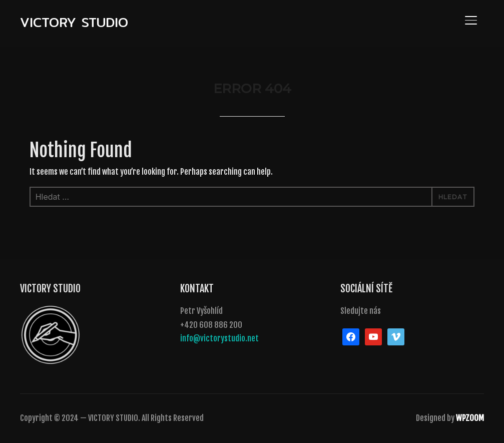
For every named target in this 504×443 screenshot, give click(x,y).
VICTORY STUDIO (74, 22)
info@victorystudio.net (219, 338)
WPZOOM (470, 418)
